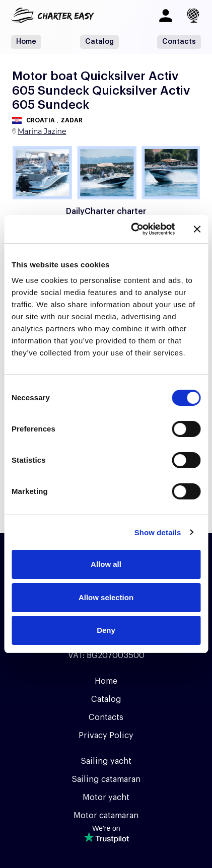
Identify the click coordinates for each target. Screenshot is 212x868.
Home (26, 42)
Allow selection (106, 597)
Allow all (106, 564)
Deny (106, 630)
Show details (158, 532)
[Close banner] (197, 229)
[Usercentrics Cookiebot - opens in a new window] (132, 229)
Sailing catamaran (106, 779)
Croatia (41, 120)
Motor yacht (106, 798)
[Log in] (166, 16)
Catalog (99, 42)
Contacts (179, 42)
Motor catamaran (106, 816)
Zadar (72, 120)
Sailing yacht (106, 761)
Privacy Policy (106, 736)
